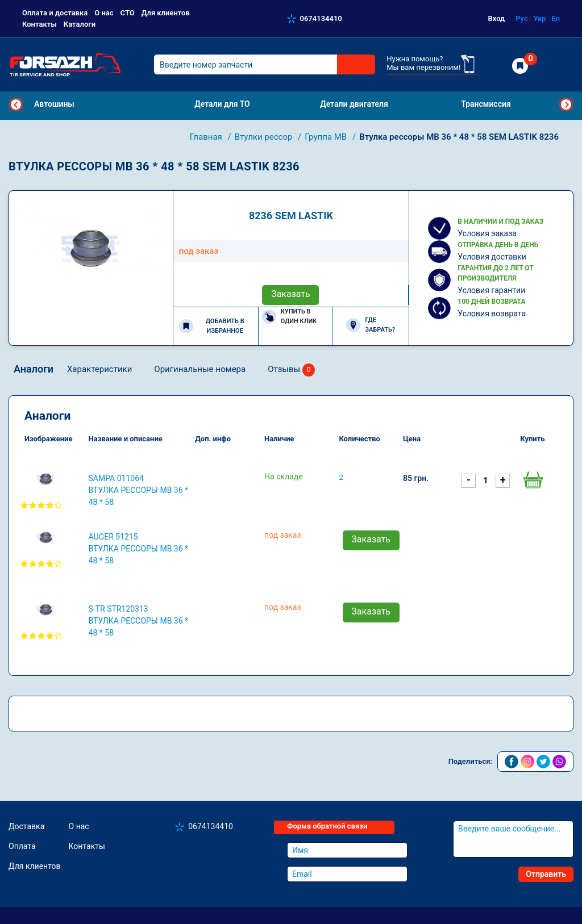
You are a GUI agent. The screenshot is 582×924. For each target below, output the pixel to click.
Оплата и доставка (55, 13)
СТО (128, 13)
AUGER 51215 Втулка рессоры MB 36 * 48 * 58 (139, 549)
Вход (497, 18)
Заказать (291, 294)
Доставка (26, 826)
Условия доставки (492, 257)
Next (566, 104)
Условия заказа (487, 233)
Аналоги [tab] (34, 369)
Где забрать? (371, 325)
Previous (16, 104)
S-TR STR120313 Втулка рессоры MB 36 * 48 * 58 (139, 621)
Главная (207, 137)
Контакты (40, 24)
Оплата (22, 846)
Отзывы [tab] (291, 370)
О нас (104, 13)
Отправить (546, 874)
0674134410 (321, 18)
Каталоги (80, 24)
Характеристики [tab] (99, 369)
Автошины (54, 104)
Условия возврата (492, 313)
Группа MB (327, 137)
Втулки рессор (265, 137)
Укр (539, 18)
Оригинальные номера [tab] (200, 369)
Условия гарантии (491, 290)
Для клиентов (166, 13)
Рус (522, 18)
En (556, 18)
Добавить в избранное (212, 326)
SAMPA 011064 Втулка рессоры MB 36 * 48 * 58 (139, 490)
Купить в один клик (290, 316)
